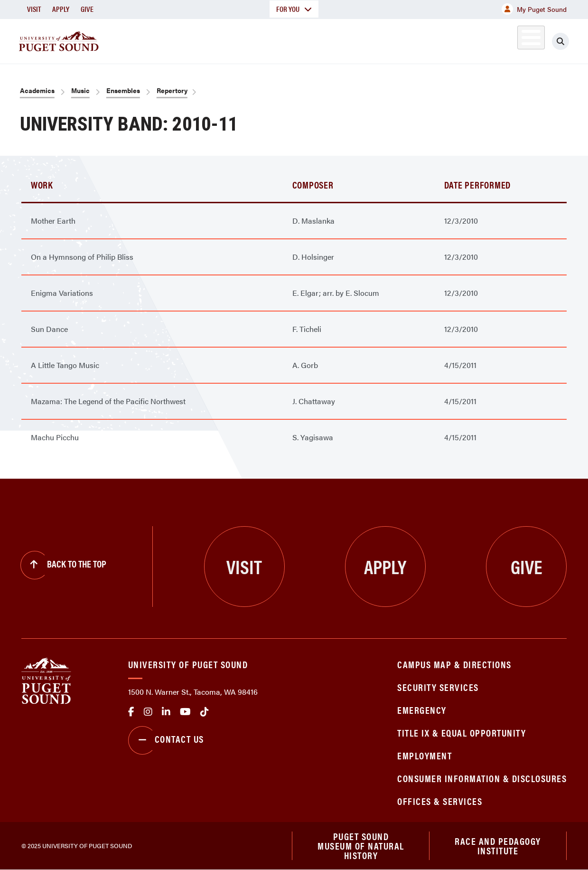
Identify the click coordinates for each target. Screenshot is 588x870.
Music (80, 90)
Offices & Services (440, 801)
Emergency (422, 710)
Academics (238, 40)
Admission (309, 40)
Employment (425, 755)
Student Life (384, 40)
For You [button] (294, 9)
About (175, 40)
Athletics (457, 40)
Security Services (438, 687)
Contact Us (166, 740)
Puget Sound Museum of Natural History (361, 846)
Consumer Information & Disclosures (482, 778)
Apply (61, 9)
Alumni (508, 40)
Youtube (185, 712)
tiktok (205, 712)
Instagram (148, 712)
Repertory (172, 90)
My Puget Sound (534, 9)
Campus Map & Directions (454, 664)
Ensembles (123, 90)
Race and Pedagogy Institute (498, 846)
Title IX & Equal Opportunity (462, 733)
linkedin (166, 712)
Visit (34, 9)
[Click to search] (560, 41)
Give (87, 9)
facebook (131, 712)
